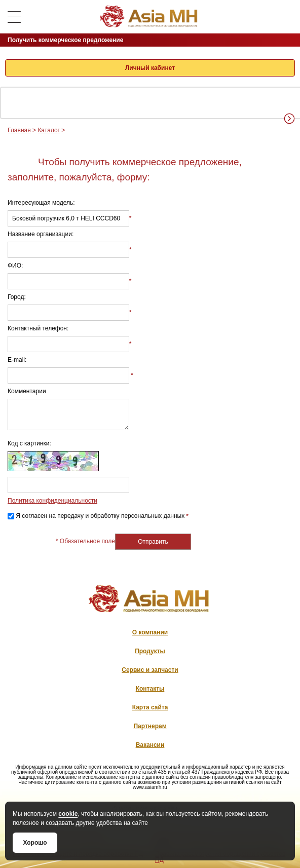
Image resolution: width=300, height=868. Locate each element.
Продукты (150, 651)
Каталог (49, 130)
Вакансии (150, 745)
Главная (19, 130)
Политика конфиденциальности (52, 501)
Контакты (150, 689)
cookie (68, 814)
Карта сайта (150, 707)
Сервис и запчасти (150, 670)
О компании (150, 632)
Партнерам (150, 726)
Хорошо (35, 843)
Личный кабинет (150, 68)
